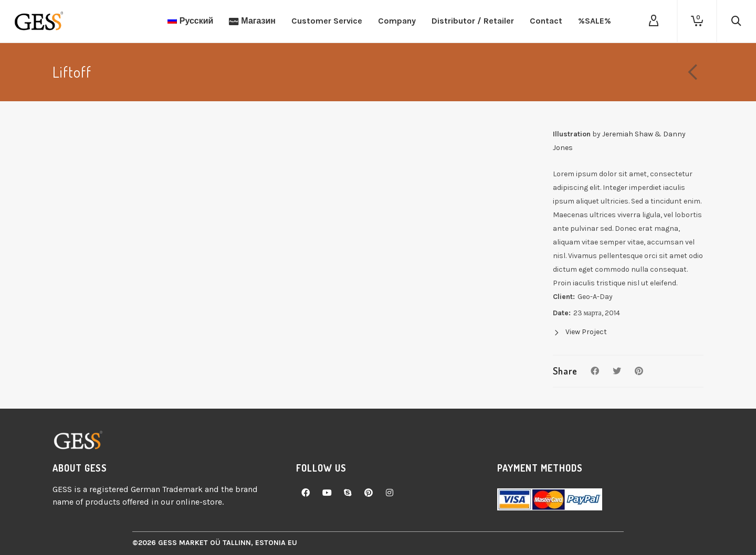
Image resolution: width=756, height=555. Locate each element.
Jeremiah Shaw (628, 134)
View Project (580, 332)
